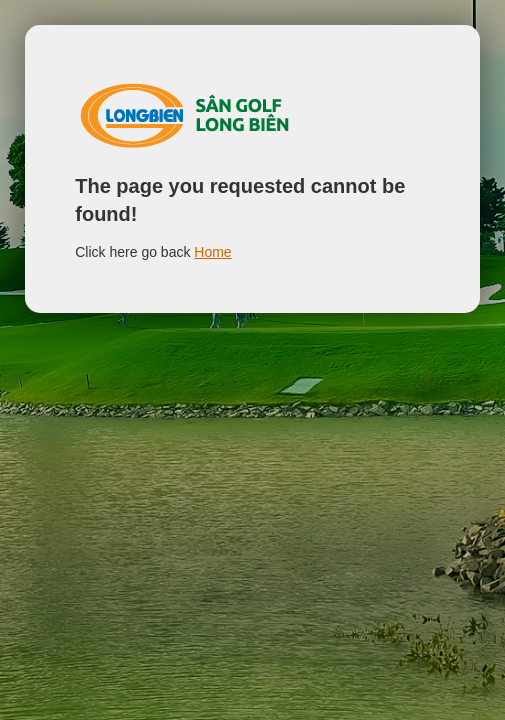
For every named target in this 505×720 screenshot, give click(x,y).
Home (212, 252)
